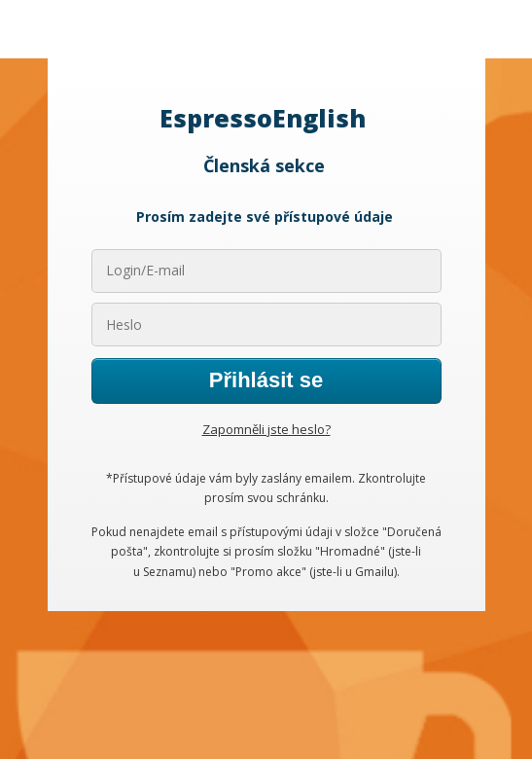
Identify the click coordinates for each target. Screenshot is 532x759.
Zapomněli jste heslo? (266, 429)
